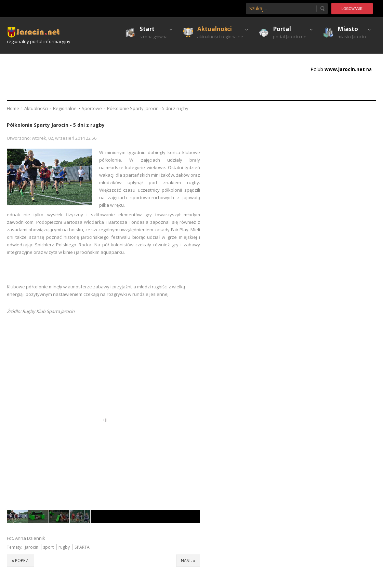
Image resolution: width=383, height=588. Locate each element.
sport (48, 547)
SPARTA (82, 547)
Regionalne (65, 108)
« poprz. (21, 560)
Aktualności (36, 108)
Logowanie (352, 9)
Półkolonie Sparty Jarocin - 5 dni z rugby (56, 125)
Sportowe (92, 108)
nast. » (188, 560)
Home (13, 108)
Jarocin (32, 547)
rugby (64, 547)
